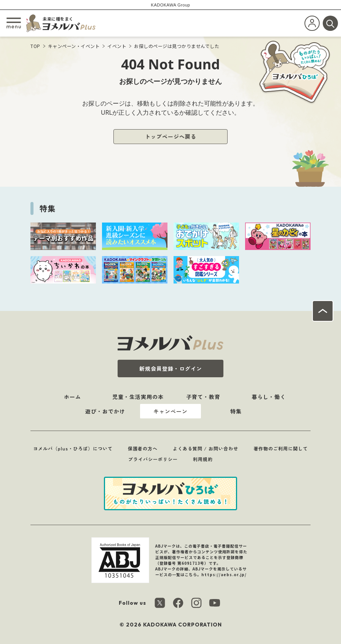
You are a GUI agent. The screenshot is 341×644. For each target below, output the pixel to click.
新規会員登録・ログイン (171, 368)
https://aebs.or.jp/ (224, 574)
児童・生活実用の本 (138, 397)
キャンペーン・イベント (74, 46)
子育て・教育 (203, 397)
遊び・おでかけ (105, 411)
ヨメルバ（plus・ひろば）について (73, 448)
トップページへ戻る (171, 136)
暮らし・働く (269, 397)
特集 (236, 411)
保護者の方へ (143, 448)
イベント (117, 46)
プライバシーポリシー (153, 459)
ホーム (73, 397)
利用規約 (203, 459)
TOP (35, 46)
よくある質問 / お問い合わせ (206, 448)
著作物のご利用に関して (281, 448)
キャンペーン (170, 411)
